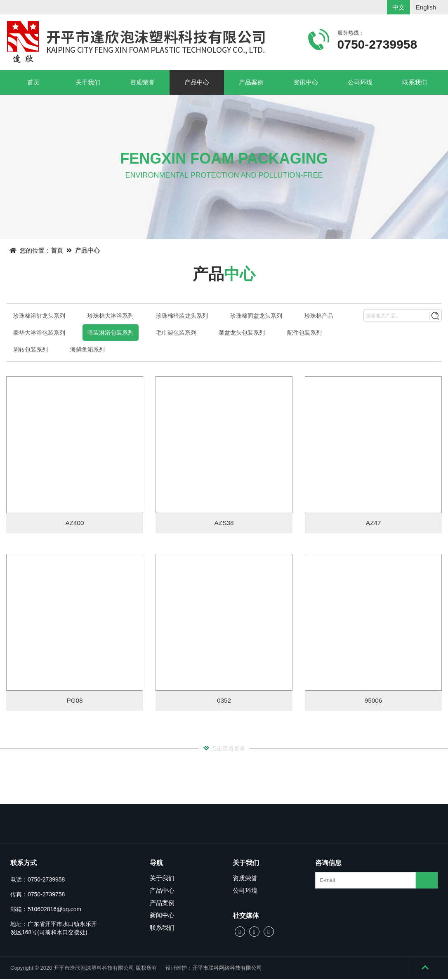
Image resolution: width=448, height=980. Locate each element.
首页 (33, 82)
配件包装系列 (304, 333)
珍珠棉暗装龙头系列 (182, 316)
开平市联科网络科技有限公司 (227, 969)
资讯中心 (306, 82)
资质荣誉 (142, 82)
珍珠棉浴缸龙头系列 (39, 316)
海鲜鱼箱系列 (87, 349)
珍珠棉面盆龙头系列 (256, 316)
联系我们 (415, 82)
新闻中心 (162, 916)
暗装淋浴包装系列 (111, 333)
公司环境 (360, 82)
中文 (398, 7)
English (426, 7)
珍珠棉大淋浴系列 (111, 316)
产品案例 (251, 82)
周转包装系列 (31, 349)
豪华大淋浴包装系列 (39, 333)
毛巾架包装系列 (176, 333)
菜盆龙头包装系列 (242, 333)
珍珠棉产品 (319, 316)
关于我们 (88, 82)
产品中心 (197, 82)
